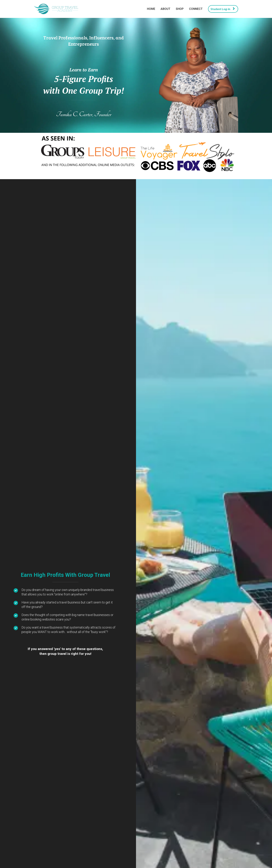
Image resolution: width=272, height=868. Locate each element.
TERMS (69, 827)
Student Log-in (223, 9)
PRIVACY (40, 827)
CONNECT (196, 9)
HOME (151, 9)
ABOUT (165, 9)
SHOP (180, 9)
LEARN (66, 381)
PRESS (202, 827)
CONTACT (231, 827)
